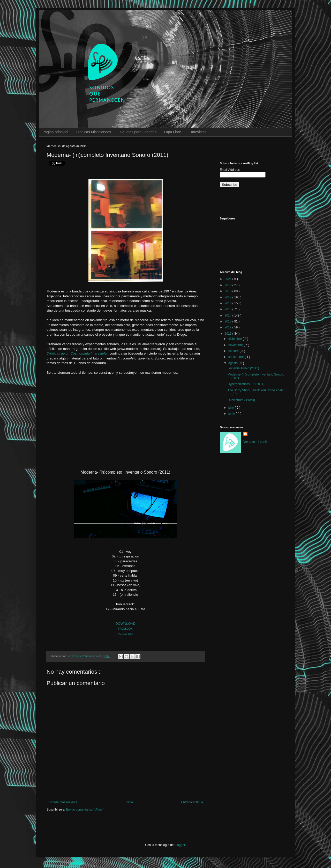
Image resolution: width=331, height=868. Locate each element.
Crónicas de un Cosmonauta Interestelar (77, 353)
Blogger (180, 845)
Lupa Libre (172, 132)
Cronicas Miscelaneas (93, 132)
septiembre (236, 357)
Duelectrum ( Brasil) (241, 400)
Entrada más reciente (63, 802)
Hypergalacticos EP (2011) (246, 384)
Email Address (230, 170)
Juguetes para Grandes (138, 132)
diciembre (235, 339)
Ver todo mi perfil (255, 442)
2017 (229, 297)
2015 (229, 309)
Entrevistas (197, 132)
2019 (229, 285)
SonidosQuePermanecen (82, 656)
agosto (233, 363)
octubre (234, 351)
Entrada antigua (192, 802)
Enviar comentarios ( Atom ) (85, 810)
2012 (229, 327)
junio (232, 414)
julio (232, 408)
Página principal (55, 132)
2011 (229, 334)
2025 (229, 279)
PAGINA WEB (125, 634)
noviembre (236, 345)
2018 (229, 291)
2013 (229, 321)
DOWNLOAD (125, 624)
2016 (229, 303)
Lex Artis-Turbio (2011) (243, 368)
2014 (229, 315)
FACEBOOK (125, 629)
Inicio (129, 802)
